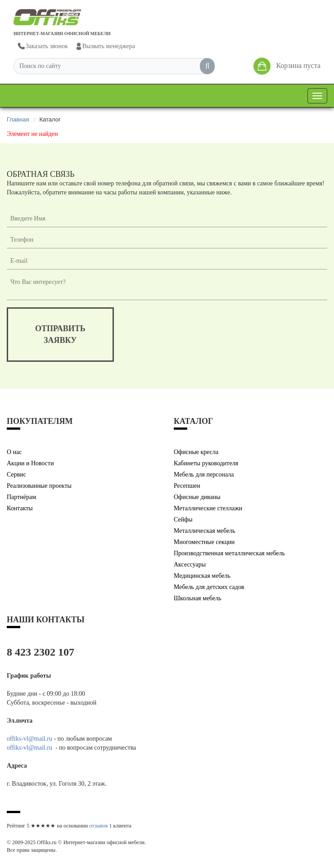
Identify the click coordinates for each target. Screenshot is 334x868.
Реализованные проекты (39, 486)
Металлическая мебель (205, 531)
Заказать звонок (42, 47)
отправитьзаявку (60, 334)
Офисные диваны (197, 497)
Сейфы (183, 519)
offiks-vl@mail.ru (29, 739)
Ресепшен (187, 486)
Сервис (16, 474)
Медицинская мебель (202, 576)
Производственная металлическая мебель (229, 553)
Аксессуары (190, 564)
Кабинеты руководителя (206, 463)
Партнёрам (21, 497)
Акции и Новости (30, 463)
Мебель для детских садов (209, 587)
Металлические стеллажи (208, 508)
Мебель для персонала (204, 474)
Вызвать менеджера (105, 46)
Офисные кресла (196, 452)
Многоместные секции (204, 542)
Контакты (20, 508)
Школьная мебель (198, 598)
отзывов (98, 826)
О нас (14, 452)
